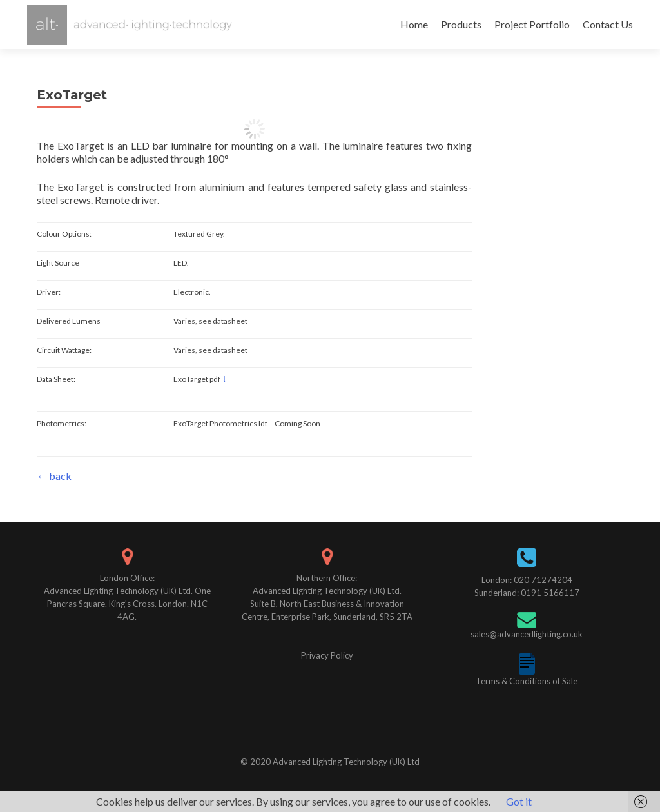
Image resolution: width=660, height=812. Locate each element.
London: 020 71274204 (527, 580)
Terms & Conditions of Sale (527, 681)
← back (54, 476)
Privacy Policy (327, 655)
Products (461, 24)
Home (414, 24)
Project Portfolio (532, 24)
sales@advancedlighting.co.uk (527, 634)
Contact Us (608, 24)
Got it (519, 801)
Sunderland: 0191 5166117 (527, 593)
